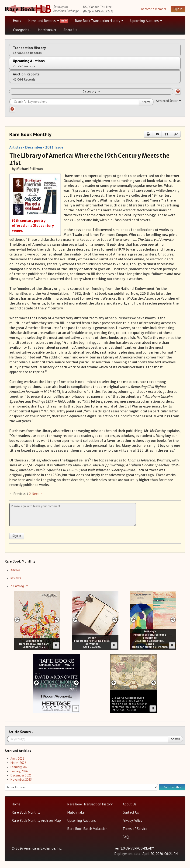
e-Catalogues (19, 586)
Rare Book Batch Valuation (87, 829)
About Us (70, 30)
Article (14, 732)
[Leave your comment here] (73, 515)
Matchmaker (47, 30)
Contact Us (131, 812)
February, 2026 (20, 767)
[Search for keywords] (81, 102)
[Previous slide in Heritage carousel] (36, 683)
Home (17, 20)
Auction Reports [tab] (26, 76)
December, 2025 (21, 775)
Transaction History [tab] (29, 50)
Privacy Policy (132, 820)
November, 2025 (21, 780)
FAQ (126, 837)
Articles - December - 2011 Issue (36, 147)
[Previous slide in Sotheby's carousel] (133, 620)
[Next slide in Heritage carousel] (76, 683)
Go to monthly (172, 787)
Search (146, 102)
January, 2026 (19, 771)
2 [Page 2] (30, 494)
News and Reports (44, 21)
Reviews (16, 578)
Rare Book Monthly (26, 812)
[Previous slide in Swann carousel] (75, 620)
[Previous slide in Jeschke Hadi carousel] (17, 620)
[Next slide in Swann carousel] (115, 620)
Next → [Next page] (37, 494)
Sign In (178, 9)
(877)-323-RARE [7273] (98, 11)
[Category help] (178, 92)
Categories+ (22, 30)
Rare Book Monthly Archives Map (36, 820)
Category (91, 91)
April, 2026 (17, 759)
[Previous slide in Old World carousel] (114, 683)
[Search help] (12, 109)
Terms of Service (135, 829)
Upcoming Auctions (146, 21)
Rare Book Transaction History (99, 21)
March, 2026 (18, 763)
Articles (15, 570)
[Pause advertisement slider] (56, 645)
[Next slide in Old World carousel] (154, 683)
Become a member (154, 9)
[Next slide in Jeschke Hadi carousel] (57, 620)
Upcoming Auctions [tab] (29, 63)
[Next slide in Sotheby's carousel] (173, 620)
